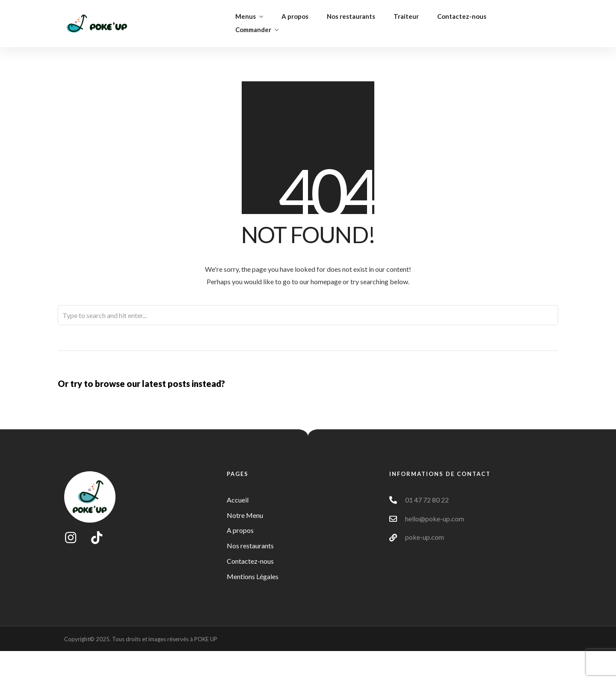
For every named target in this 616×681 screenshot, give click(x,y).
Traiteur (406, 16)
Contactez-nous (462, 16)
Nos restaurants (351, 16)
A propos (295, 16)
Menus (246, 16)
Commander (253, 30)
